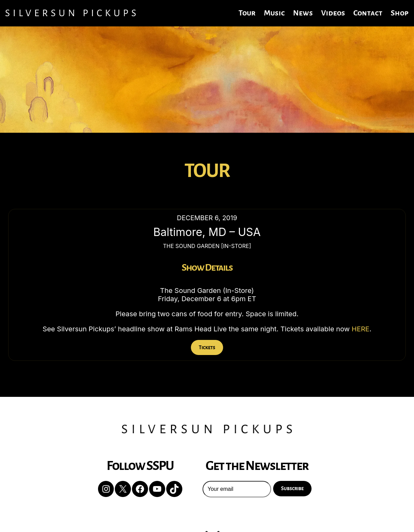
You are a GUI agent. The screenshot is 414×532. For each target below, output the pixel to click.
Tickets (207, 347)
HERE (361, 329)
